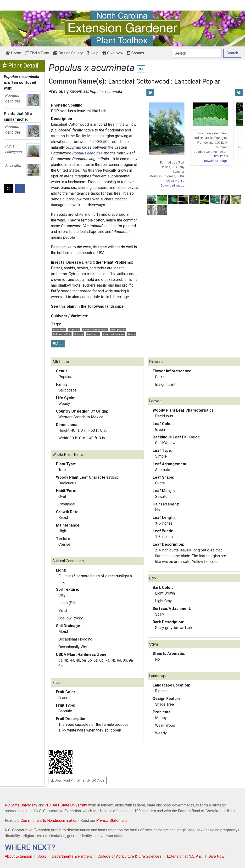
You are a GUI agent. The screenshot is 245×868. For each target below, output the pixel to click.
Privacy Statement (111, 820)
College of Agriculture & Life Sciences (130, 856)
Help (93, 53)
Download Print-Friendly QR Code (78, 780)
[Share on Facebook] (20, 188)
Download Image (173, 185)
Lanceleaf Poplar (197, 81)
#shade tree (59, 330)
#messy (79, 334)
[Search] (197, 53)
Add (58, 344)
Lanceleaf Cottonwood (139, 81)
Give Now (113, 53)
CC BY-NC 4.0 (175, 181)
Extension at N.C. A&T (185, 856)
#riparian (74, 330)
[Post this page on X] (9, 188)
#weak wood (93, 334)
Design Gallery (68, 53)
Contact (136, 53)
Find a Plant (37, 53)
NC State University (21, 805)
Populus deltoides (87, 153)
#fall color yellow (62, 334)
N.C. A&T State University (66, 805)
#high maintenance (113, 334)
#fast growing (118, 330)
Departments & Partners (72, 856)
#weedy (131, 334)
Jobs (42, 856)
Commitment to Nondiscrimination (49, 820)
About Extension (18, 856)
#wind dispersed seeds (95, 330)
